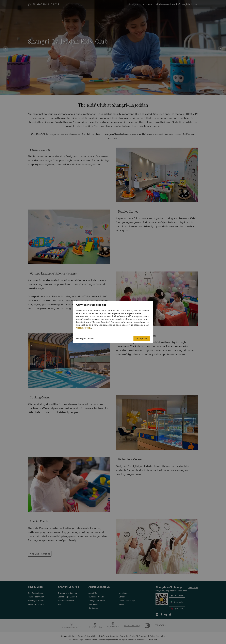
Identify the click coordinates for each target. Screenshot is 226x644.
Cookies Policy (84, 328)
